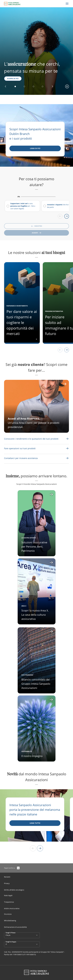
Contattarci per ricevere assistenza (21, 458)
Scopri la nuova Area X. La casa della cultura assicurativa (35, 615)
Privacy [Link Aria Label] (7, 883)
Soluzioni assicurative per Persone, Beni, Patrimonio (34, 546)
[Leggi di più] (35, 148)
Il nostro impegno (32, 756)
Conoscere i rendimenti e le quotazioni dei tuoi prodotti (31, 439)
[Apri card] (37, 591)
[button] (5, 86)
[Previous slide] (33, 848)
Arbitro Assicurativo (12, 908)
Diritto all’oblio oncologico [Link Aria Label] (14, 890)
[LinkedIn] (18, 868)
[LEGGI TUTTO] (35, 823)
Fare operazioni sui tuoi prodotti (20, 448)
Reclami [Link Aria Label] (7, 877)
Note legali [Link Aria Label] (8, 895)
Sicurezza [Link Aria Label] (8, 914)
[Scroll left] (60, 216)
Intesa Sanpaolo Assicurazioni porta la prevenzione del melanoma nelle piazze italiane (35, 810)
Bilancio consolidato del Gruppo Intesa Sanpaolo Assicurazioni (36, 684)
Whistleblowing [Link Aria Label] (10, 921)
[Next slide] (40, 848)
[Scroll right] (67, 216)
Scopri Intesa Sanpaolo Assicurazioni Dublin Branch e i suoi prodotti (35, 134)
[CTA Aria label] (36, 406)
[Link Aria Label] (31, 439)
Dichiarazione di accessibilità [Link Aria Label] (15, 927)
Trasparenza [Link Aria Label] (9, 902)
